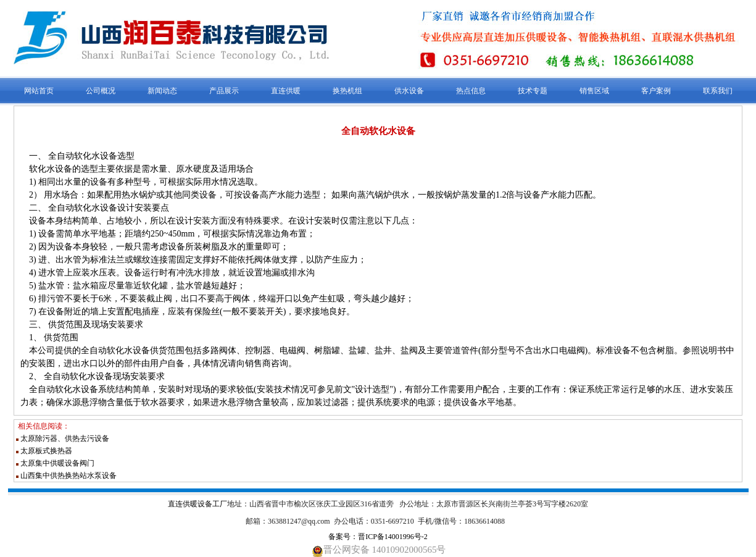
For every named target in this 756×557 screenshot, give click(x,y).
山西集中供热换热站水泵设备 (69, 475)
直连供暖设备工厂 (197, 504)
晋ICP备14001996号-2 (393, 537)
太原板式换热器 (46, 451)
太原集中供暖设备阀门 (57, 463)
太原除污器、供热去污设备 (65, 438)
